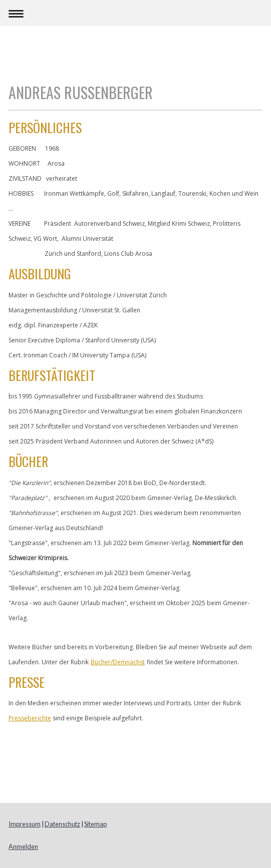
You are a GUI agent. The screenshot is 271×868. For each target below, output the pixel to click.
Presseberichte (30, 718)
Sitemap (95, 824)
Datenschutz (62, 824)
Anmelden (23, 846)
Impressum (25, 824)
